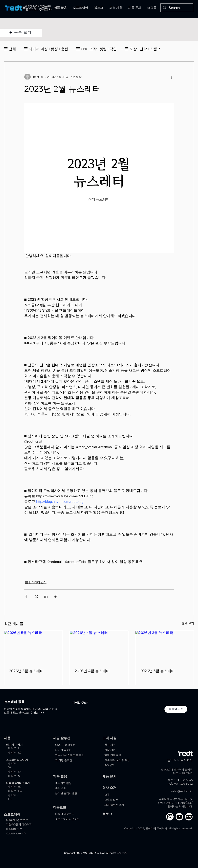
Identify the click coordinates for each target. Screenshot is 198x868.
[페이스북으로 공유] (26, 596)
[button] (29, 8)
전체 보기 (188, 623)
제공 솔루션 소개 (114, 805)
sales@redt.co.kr (182, 791)
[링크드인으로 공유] (46, 596)
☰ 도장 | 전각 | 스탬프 (143, 49)
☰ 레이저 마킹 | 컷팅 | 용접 (46, 49)
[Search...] (177, 8)
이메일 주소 (80, 703)
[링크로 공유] (56, 596)
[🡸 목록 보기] (21, 33)
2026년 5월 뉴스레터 (26, 671)
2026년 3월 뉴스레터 (157, 671)
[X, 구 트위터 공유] (36, 596)
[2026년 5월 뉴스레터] (33, 647)
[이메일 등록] (176, 709)
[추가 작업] (171, 77)
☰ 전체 (10, 49)
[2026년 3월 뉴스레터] (165, 647)
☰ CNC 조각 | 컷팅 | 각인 (96, 49)
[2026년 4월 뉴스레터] (99, 647)
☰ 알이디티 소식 (36, 582)
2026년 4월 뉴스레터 (92, 671)
